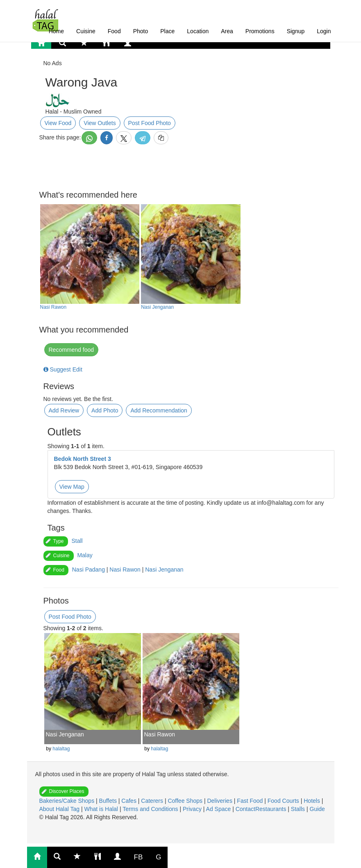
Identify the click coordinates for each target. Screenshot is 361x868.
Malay (85, 555)
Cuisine (86, 31)
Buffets (109, 801)
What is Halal (102, 809)
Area (227, 31)
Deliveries (220, 801)
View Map (72, 487)
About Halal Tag (60, 809)
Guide (317, 809)
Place (167, 31)
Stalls (299, 809)
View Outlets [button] (100, 123)
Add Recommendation (159, 410)
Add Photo (105, 410)
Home (56, 31)
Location (198, 31)
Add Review (64, 410)
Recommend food (72, 350)
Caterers (153, 801)
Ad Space (219, 809)
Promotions (260, 31)
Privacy (193, 809)
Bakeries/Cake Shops (68, 801)
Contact (245, 809)
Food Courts (284, 801)
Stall (77, 541)
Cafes (129, 801)
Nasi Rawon (53, 307)
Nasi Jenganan (157, 307)
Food (114, 31)
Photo (141, 31)
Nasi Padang (89, 570)
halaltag (61, 749)
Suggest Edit (63, 369)
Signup (296, 31)
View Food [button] (58, 123)
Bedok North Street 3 (83, 459)
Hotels (313, 801)
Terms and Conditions (151, 809)
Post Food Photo (150, 123)
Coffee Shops (186, 801)
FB (138, 857)
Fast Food (251, 801)
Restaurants (271, 809)
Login (324, 31)
